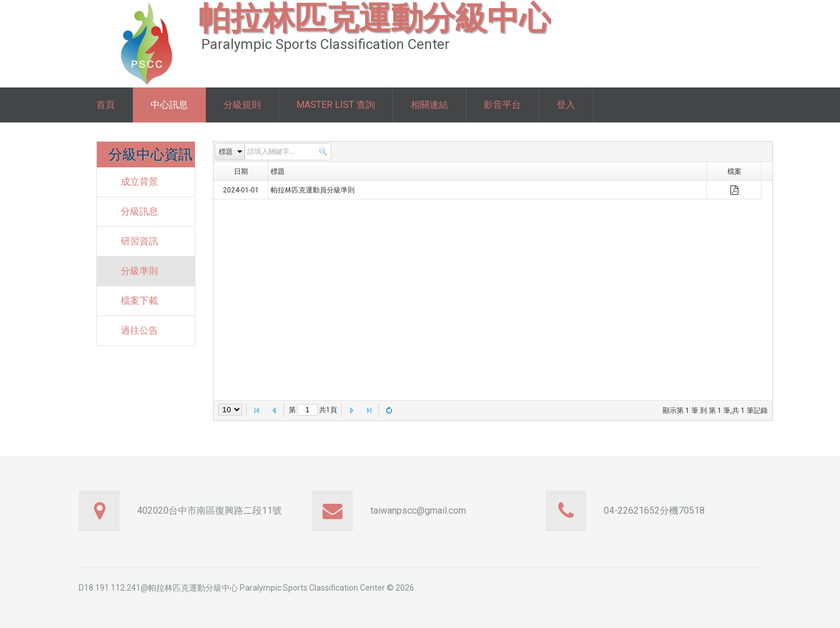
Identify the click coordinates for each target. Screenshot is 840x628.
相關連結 (429, 105)
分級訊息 (139, 211)
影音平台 (502, 105)
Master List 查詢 (336, 105)
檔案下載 (139, 301)
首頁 (106, 105)
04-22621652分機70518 (654, 511)
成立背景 (139, 182)
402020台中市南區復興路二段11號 (209, 511)
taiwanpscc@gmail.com (418, 511)
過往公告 (139, 330)
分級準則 (139, 271)
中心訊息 (169, 105)
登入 (566, 105)
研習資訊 (139, 241)
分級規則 (242, 105)
